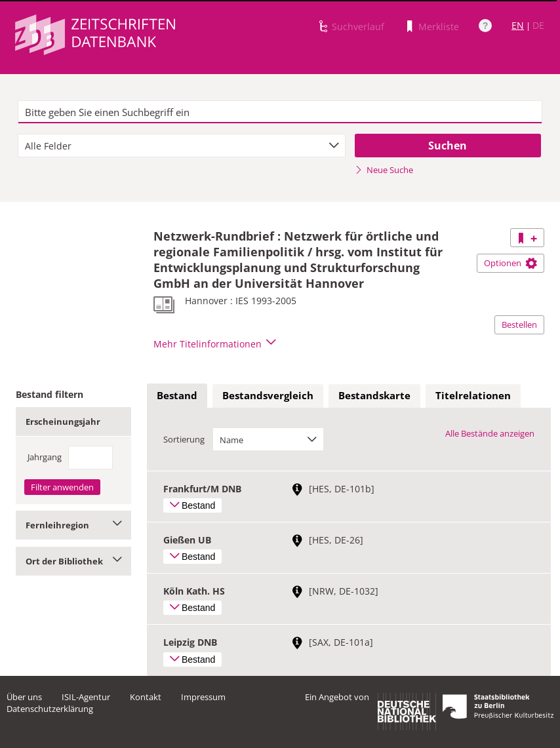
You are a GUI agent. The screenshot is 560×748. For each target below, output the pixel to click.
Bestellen (519, 325)
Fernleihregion (73, 525)
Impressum (203, 697)
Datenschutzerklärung (50, 709)
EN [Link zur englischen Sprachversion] (518, 25)
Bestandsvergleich (268, 395)
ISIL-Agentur (86, 697)
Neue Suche (384, 170)
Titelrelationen (473, 395)
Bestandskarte (374, 395)
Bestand (177, 395)
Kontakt (146, 697)
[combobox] (182, 146)
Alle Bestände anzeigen (490, 433)
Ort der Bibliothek (73, 561)
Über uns (24, 697)
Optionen (510, 263)
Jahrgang (45, 457)
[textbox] (280, 112)
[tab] (177, 396)
